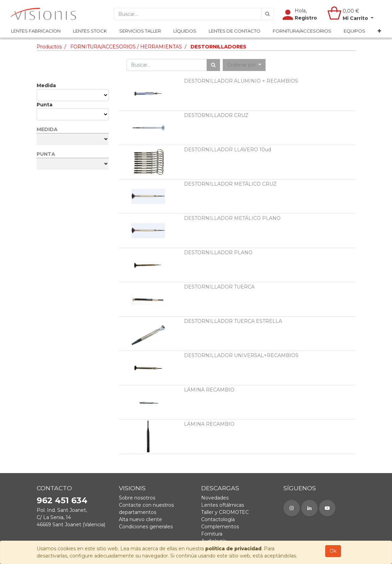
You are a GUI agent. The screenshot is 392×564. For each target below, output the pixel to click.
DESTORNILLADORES (218, 47)
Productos (49, 47)
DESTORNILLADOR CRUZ (216, 115)
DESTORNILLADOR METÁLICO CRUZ (230, 184)
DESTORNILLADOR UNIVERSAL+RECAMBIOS (241, 355)
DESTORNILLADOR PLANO (218, 252)
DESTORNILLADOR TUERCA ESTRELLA (233, 321)
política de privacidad (233, 549)
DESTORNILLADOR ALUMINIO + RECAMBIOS (241, 81)
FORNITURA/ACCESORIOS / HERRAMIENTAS (126, 47)
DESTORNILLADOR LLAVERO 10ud (228, 150)
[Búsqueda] (268, 14)
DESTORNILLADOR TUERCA (219, 287)
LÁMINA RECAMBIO (209, 390)
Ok (333, 551)
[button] (379, 31)
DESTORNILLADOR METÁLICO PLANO (232, 218)
